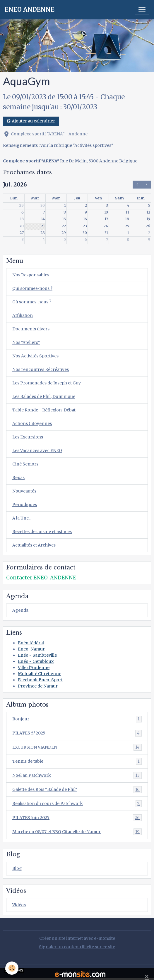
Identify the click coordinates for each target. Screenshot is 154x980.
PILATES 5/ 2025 (77, 733)
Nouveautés (24, 491)
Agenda (20, 610)
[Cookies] (12, 968)
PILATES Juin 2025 (77, 818)
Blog (17, 868)
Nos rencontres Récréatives (41, 369)
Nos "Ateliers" (26, 342)
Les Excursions (28, 437)
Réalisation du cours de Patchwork (77, 804)
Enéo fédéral (31, 643)
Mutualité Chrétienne (40, 674)
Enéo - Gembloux (36, 661)
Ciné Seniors (25, 464)
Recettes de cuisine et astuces (42, 532)
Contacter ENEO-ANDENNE (41, 578)
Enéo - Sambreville (37, 655)
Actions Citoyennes (32, 423)
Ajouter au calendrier (31, 121)
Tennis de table (77, 761)
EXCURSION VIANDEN (77, 747)
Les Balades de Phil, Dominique (44, 396)
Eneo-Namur (31, 649)
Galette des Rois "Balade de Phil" (77, 790)
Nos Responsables (31, 275)
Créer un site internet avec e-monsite (77, 938)
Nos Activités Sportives (35, 356)
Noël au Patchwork (77, 775)
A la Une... (22, 518)
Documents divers (31, 329)
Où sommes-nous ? (32, 302)
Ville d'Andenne (34, 668)
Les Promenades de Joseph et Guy (47, 383)
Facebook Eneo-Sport (40, 680)
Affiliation (23, 315)
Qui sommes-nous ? (32, 288)
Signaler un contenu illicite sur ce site (77, 947)
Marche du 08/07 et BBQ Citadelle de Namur (77, 832)
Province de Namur (38, 686)
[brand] (30, 10)
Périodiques (25, 505)
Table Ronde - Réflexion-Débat (44, 410)
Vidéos (19, 905)
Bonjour (77, 719)
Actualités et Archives (34, 545)
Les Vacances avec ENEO (37, 451)
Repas (18, 478)
